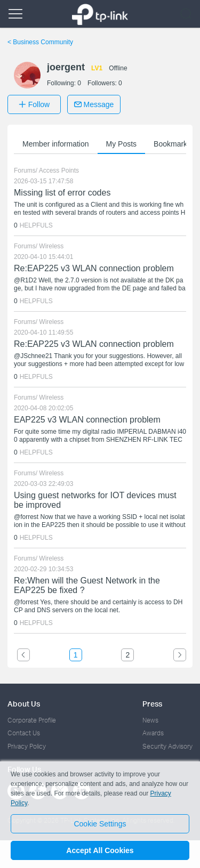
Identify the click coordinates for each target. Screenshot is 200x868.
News (150, 720)
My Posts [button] (122, 144)
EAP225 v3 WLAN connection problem (87, 420)
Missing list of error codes (62, 193)
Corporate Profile (32, 720)
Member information (56, 144)
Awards (153, 733)
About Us (24, 704)
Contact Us (24, 733)
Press (152, 704)
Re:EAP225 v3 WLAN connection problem (94, 268)
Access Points (59, 171)
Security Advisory (167, 746)
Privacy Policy (27, 746)
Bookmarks (172, 144)
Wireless (51, 246)
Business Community (40, 42)
